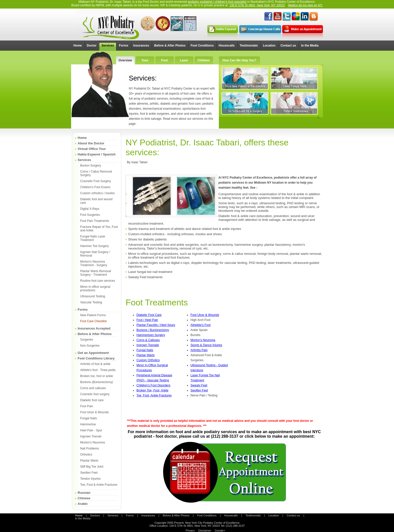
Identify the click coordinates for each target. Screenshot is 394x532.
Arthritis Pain (199, 350)
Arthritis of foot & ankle (95, 364)
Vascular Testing (91, 302)
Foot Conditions (207, 515)
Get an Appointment (93, 353)
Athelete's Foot (201, 325)
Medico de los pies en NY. (305, 5)
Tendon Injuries (90, 479)
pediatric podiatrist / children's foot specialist (217, 2)
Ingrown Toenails (148, 345)
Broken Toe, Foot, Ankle (152, 390)
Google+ (220, 530)
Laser (184, 60)
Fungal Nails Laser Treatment (93, 238)
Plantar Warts (89, 461)
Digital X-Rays (90, 209)
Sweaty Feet (199, 385)
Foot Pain (87, 406)
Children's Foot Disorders (153, 385)
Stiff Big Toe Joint (92, 467)
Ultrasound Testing (93, 296)
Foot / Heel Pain (147, 320)
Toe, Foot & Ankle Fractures (99, 485)
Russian (84, 493)
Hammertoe (88, 424)
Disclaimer (205, 530)
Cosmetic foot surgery (95, 394)
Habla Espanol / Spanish (97, 154)
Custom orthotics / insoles (97, 193)
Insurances (148, 515)
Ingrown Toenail (91, 436)
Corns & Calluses (148, 340)
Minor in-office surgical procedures (95, 289)
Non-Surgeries (90, 346)
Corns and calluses (93, 388)
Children (204, 60)
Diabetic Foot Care (149, 315)
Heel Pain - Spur (91, 430)
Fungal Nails (89, 418)
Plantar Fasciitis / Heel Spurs (156, 325)
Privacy (190, 530)
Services (84, 160)
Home (82, 138)
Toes (145, 60)
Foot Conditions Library (96, 358)
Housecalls (231, 515)
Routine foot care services (98, 281)
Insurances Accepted (94, 328)
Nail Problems (90, 448)
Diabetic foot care (92, 400)
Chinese (84, 498)
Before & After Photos (95, 334)
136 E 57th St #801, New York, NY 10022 (257, 5)
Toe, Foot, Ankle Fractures (154, 395)
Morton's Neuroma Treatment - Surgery (94, 263)
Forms (83, 310)
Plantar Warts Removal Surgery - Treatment (96, 273)
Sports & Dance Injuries (206, 345)
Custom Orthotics (148, 360)
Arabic (83, 504)
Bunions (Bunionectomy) (97, 382)
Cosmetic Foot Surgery (96, 181)
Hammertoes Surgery (151, 335)
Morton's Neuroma (92, 442)
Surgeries (87, 340)
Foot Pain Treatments (95, 221)
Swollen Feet (89, 473)
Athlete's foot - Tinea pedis (98, 370)
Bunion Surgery (91, 166)
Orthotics (86, 455)
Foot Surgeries (90, 215)
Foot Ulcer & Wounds (94, 412)
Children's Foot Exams (95, 187)
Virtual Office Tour (92, 149)
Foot (165, 60)
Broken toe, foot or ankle (97, 376)
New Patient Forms (93, 315)
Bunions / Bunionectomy (153, 330)
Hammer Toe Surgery (94, 246)
